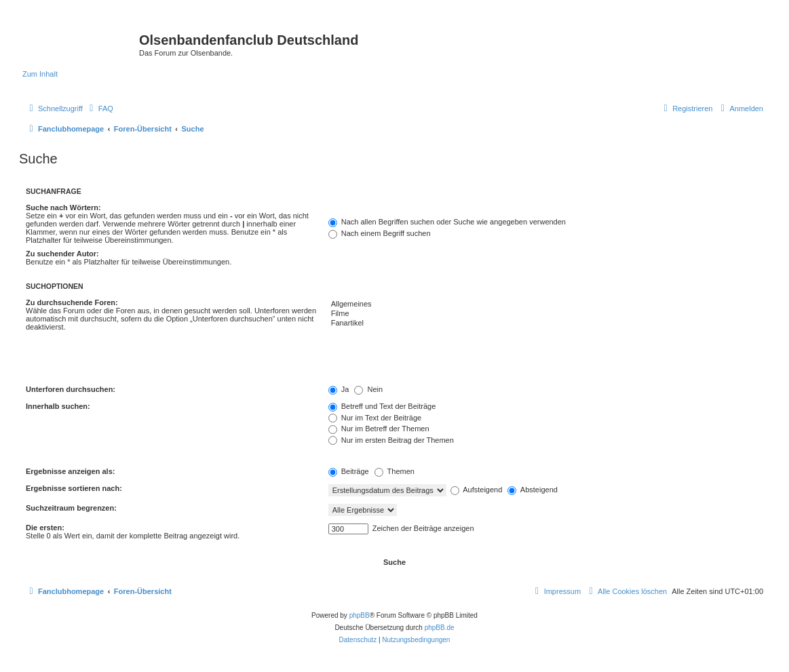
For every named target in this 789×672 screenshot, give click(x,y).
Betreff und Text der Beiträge (382, 406)
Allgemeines (546, 304)
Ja (339, 389)
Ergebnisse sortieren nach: (74, 488)
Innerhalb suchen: (58, 406)
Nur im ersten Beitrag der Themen (391, 440)
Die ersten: (45, 528)
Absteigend (533, 490)
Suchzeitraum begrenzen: (71, 508)
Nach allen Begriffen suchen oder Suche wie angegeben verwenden (447, 222)
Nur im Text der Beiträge (375, 418)
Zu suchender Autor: (62, 254)
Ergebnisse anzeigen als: (70, 471)
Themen (394, 471)
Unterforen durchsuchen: (71, 389)
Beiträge (349, 471)
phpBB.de (440, 628)
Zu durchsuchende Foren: (72, 302)
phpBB (360, 615)
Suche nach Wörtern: (63, 207)
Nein (368, 389)
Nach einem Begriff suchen (380, 233)
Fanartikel (546, 323)
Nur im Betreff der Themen (379, 429)
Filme (546, 314)
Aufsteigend (477, 490)
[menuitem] (100, 108)
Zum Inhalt (40, 74)
